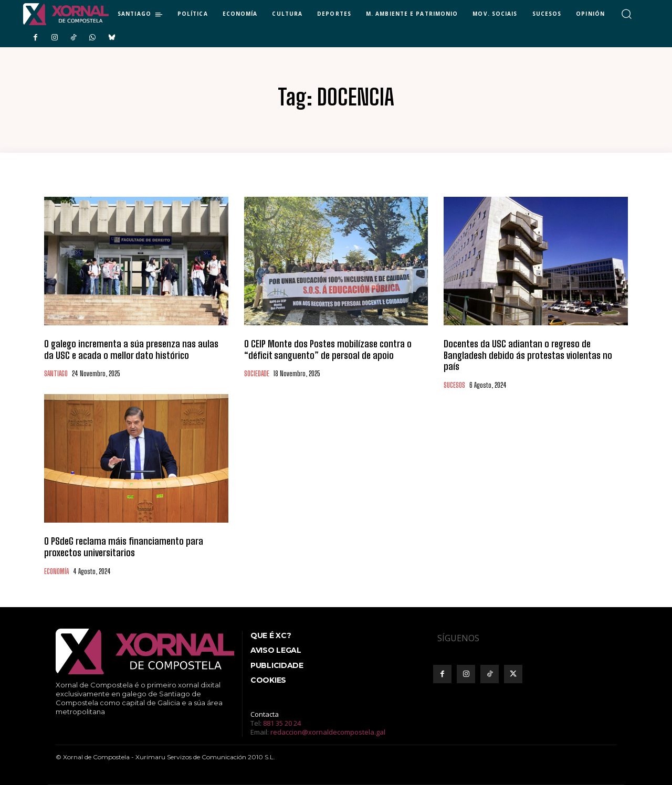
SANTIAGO (56, 374)
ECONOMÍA (56, 572)
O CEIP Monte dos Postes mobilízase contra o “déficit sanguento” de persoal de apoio (328, 349)
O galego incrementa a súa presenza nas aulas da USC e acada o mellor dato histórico (131, 349)
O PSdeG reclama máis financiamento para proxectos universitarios (124, 547)
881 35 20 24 (282, 723)
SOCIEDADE (257, 374)
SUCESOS (454, 385)
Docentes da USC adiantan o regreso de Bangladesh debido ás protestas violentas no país (528, 355)
